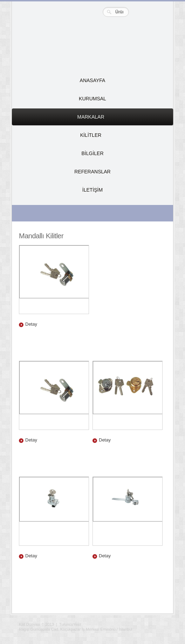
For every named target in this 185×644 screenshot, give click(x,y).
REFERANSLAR (92, 172)
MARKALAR (62, 120)
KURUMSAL (92, 99)
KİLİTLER (60, 138)
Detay (31, 324)
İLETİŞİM (92, 190)
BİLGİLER (92, 153)
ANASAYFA (93, 80)
